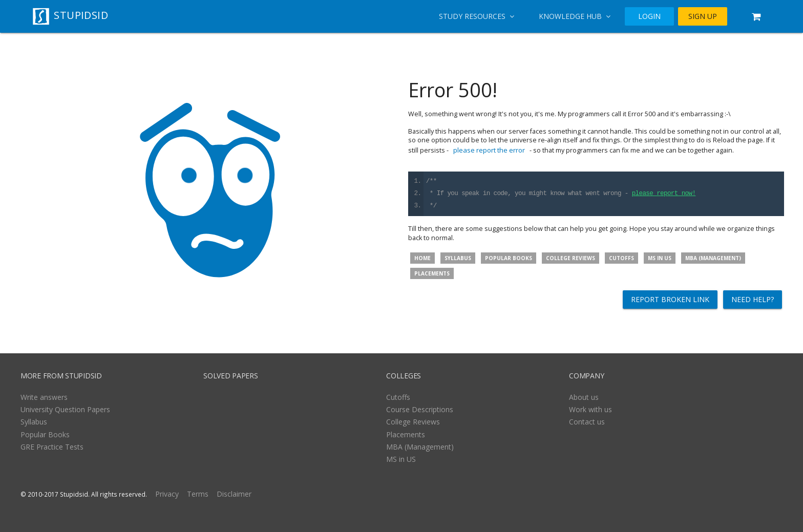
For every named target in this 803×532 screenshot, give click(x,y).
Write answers (44, 397)
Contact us (587, 422)
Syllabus (458, 258)
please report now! (664, 194)
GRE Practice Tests (52, 447)
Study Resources (477, 16)
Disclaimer (234, 494)
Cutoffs (621, 258)
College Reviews (570, 258)
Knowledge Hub (575, 16)
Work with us (590, 409)
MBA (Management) (713, 258)
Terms (198, 494)
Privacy (167, 494)
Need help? (753, 299)
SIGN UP (703, 16)
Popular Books (509, 258)
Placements (432, 273)
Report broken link (670, 299)
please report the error (489, 150)
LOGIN (649, 16)
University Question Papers (65, 409)
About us (584, 397)
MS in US (660, 258)
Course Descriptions (420, 409)
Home (422, 258)
